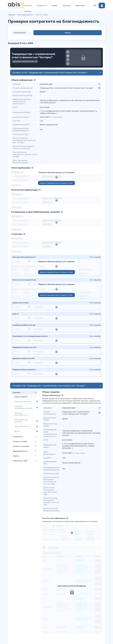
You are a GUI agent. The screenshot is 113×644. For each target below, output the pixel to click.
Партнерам (66, 5)
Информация (80, 5)
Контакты (28, 11)
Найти (93, 33)
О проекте (28, 5)
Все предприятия (25, 15)
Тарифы (54, 5)
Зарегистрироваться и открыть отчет (56, 183)
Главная (11, 15)
